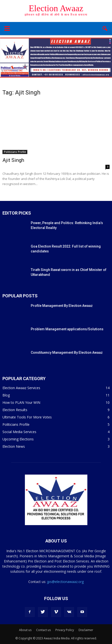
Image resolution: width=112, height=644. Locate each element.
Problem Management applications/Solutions (67, 329)
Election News (14, 446)
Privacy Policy (65, 630)
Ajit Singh (13, 160)
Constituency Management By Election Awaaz (67, 353)
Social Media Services (19, 432)
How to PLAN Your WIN (21, 402)
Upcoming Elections (18, 439)
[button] (105, 29)
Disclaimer (86, 630)
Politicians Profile (15, 152)
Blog (6, 395)
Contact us (43, 630)
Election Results (15, 410)
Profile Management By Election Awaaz (62, 306)
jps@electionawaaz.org (65, 582)
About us (25, 630)
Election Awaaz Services (21, 388)
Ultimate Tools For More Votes (27, 417)
